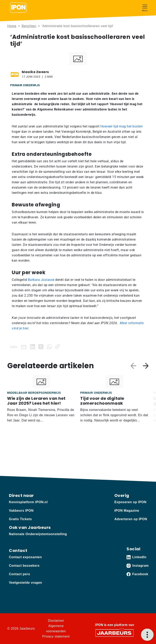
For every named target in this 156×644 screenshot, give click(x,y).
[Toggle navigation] (145, 8)
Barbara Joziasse (41, 280)
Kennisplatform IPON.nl (28, 502)
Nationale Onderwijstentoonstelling (38, 534)
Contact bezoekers (24, 566)
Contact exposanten (25, 557)
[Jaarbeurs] (115, 633)
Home (12, 26)
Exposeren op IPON (130, 502)
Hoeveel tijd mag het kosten (122, 126)
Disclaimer (56, 621)
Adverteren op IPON (131, 519)
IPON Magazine (127, 511)
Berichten (29, 26)
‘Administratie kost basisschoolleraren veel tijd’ (77, 26)
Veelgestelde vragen (25, 583)
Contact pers (19, 574)
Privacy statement (56, 636)
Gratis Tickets (20, 519)
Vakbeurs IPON (21, 511)
